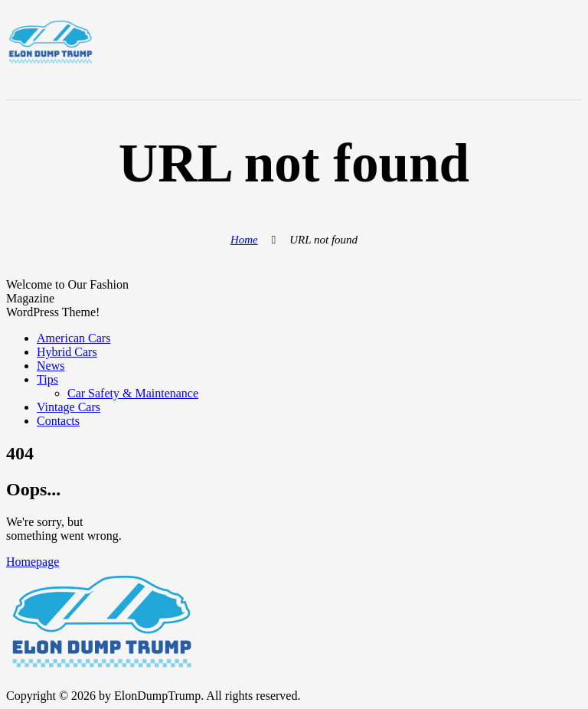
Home (244, 240)
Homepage (33, 562)
